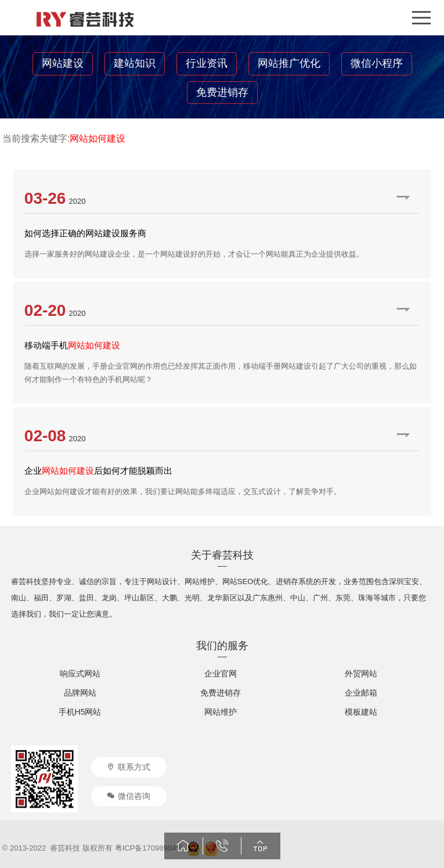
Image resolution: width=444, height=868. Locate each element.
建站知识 (135, 63)
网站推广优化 (289, 63)
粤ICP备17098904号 (149, 848)
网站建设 (63, 63)
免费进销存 (222, 92)
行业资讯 (207, 63)
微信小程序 (377, 63)
